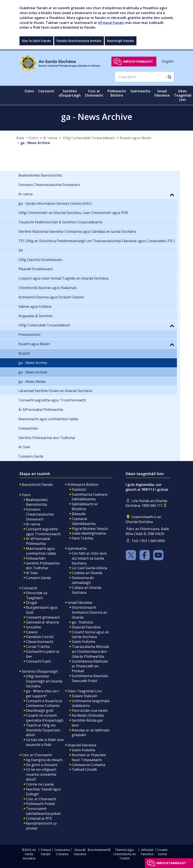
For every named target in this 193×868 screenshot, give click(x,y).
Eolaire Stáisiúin (85, 696)
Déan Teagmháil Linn (85, 691)
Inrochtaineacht (138, 61)
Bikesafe (79, 514)
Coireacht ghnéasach (43, 617)
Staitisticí (79, 489)
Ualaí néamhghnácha (89, 533)
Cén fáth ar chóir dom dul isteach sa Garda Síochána (89, 558)
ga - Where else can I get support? (43, 693)
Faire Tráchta (82, 538)
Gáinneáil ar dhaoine (43, 622)
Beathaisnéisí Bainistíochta (37, 502)
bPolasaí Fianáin (111, 23)
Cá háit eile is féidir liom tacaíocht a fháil (45, 742)
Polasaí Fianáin (46, 852)
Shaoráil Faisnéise (86, 627)
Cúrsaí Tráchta (38, 647)
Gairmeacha (77, 548)
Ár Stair (32, 573)
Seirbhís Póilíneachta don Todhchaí (43, 566)
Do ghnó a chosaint (42, 765)
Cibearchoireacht (40, 642)
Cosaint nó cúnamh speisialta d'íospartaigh (45, 718)
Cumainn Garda (38, 578)
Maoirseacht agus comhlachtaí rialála (41, 551)
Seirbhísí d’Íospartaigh (40, 671)
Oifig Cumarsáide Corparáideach (88, 138)
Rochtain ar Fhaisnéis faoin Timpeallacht (89, 757)
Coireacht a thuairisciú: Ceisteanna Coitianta (44, 703)
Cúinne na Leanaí (40, 784)
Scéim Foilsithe (84, 642)
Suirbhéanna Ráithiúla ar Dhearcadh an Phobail (90, 666)
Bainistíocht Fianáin (37, 485)
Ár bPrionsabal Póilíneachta (38, 541)
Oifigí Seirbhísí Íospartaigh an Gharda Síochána (44, 681)
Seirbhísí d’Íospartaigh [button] (70, 93)
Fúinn (34, 138)
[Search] (140, 77)
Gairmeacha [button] (140, 91)
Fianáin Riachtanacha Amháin (79, 41)
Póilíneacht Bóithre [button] (117, 93)
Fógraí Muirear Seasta (90, 529)
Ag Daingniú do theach (44, 760)
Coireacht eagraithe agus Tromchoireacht (43, 531)
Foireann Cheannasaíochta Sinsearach (40, 514)
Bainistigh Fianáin (121, 41)
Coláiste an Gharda (87, 573)
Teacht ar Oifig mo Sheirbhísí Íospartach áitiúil (43, 730)
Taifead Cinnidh (84, 769)
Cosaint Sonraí (162, 852)
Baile (20, 138)
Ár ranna (50, 138)
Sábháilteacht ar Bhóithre (85, 506)
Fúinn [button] (29, 91)
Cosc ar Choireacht (37, 755)
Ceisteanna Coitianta (88, 765)
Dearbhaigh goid (40, 710)
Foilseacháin (36, 558)
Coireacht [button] (46, 91)
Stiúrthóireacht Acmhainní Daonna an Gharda (89, 612)
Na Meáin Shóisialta (88, 715)
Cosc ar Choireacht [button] (94, 93)
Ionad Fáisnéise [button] (162, 93)
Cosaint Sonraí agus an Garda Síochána (90, 634)
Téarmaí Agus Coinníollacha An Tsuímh (125, 854)
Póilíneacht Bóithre (83, 485)
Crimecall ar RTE (39, 818)
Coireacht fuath (38, 661)
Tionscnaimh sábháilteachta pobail (43, 811)
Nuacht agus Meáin (135, 138)
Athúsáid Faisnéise (147, 852)
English (168, 61)
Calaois (32, 632)
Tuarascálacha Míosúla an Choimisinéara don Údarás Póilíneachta (90, 651)
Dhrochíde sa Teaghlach (37, 595)
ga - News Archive (35, 143)
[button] (172, 195)
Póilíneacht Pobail (40, 804)
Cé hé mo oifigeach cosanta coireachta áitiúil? (41, 774)
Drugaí (31, 603)
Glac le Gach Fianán (36, 41)
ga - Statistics (82, 622)
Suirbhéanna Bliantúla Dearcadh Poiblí (90, 678)
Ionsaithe (34, 627)
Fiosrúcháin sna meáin (90, 710)
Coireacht (29, 588)
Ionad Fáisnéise (80, 603)
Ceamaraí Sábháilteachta (84, 521)
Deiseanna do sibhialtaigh (83, 580)
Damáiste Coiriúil (40, 637)
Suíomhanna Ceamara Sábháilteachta (90, 497)
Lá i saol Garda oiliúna (89, 568)
